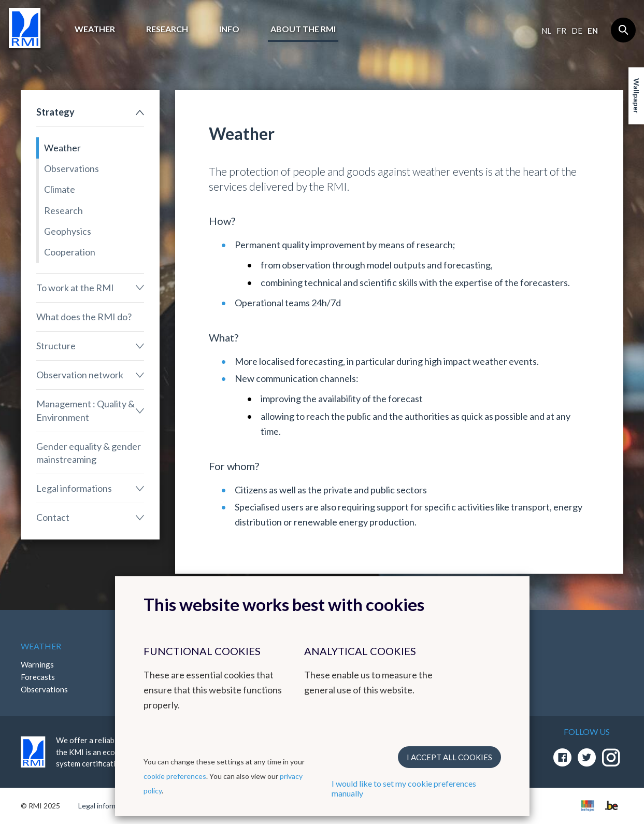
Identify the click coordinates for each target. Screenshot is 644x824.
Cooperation (70, 252)
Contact (53, 517)
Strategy (55, 112)
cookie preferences (175, 776)
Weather (95, 29)
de (577, 31)
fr (561, 31)
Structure (56, 346)
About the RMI (303, 29)
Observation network (80, 375)
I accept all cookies (449, 757)
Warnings (37, 664)
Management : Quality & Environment (85, 410)
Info (229, 29)
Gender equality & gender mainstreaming (89, 453)
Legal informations (74, 488)
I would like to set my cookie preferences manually (404, 788)
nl (546, 31)
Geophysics (68, 231)
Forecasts (38, 677)
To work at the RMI (75, 288)
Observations (71, 168)
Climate (60, 189)
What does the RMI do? (84, 317)
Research (167, 29)
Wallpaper (636, 96)
